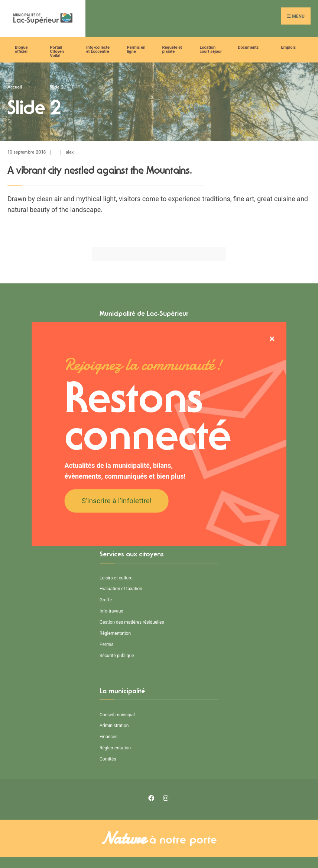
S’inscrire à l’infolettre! (117, 500)
